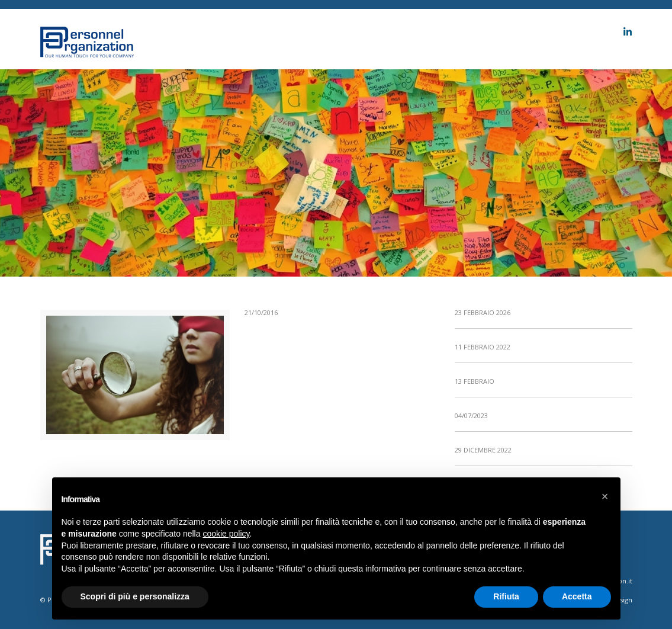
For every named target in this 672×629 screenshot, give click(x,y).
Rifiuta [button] (506, 596)
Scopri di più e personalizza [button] (135, 596)
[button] (605, 496)
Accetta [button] (577, 596)
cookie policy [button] (226, 534)
